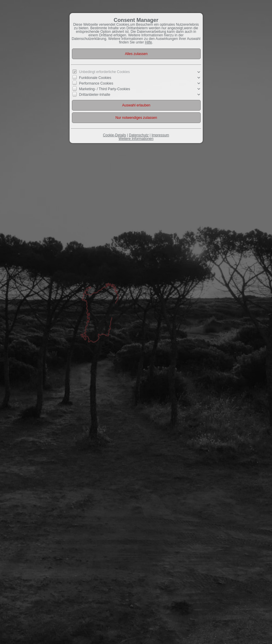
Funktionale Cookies (95, 78)
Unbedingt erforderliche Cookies (104, 72)
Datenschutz (139, 135)
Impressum (160, 135)
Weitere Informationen (136, 139)
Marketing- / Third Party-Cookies (105, 89)
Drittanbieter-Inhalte (95, 95)
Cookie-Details (115, 135)
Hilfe (149, 42)
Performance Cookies (96, 83)
